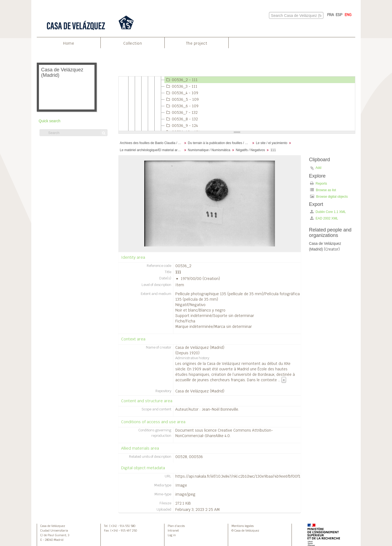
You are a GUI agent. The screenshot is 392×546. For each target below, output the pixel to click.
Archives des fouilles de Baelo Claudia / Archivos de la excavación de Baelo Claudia (152, 143)
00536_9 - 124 (181, 126)
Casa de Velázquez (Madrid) (200, 347)
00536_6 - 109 (182, 106)
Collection (133, 43)
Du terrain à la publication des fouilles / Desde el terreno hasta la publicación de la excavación (220, 143)
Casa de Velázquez (53, 526)
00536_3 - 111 (181, 86)
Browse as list (323, 190)
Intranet (173, 530)
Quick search (50, 121)
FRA (331, 15)
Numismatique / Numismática (209, 150)
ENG (348, 15)
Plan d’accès (176, 526)
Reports (318, 183)
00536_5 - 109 (182, 99)
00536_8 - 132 (181, 119)
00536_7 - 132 (181, 112)
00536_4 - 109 (181, 93)
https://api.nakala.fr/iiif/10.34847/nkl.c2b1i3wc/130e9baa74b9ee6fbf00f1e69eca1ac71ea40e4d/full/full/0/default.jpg (275, 476)
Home (69, 43)
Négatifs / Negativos (250, 150)
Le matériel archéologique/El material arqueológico (152, 150)
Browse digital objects (329, 196)
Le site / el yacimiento (272, 143)
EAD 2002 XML (324, 218)
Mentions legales (243, 526)
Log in (172, 535)
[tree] (237, 104)
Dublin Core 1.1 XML (328, 212)
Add (318, 168)
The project (197, 43)
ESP (339, 15)
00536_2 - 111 (181, 80)
